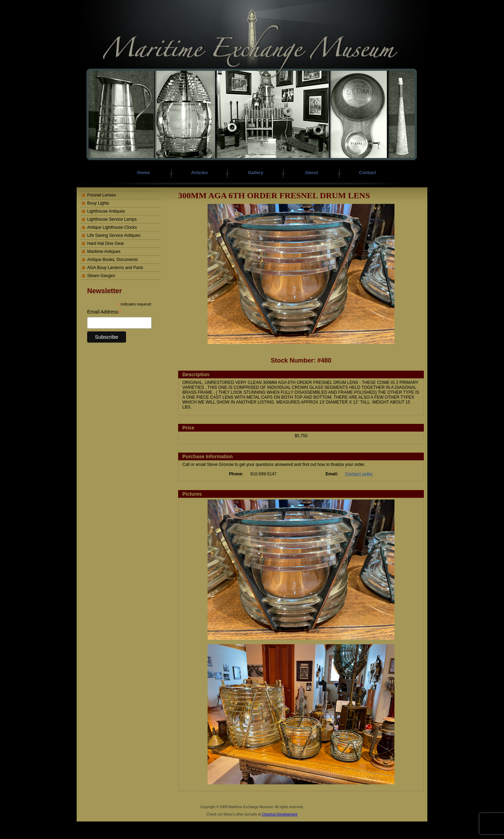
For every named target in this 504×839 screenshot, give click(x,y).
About (311, 173)
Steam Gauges (101, 276)
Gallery (255, 173)
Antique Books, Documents (113, 260)
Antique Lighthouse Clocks (112, 227)
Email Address (104, 312)
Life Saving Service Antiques (114, 235)
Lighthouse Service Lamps (112, 219)
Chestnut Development (280, 814)
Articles (199, 173)
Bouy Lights (98, 203)
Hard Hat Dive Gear (106, 243)
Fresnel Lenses (101, 195)
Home (143, 173)
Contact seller (359, 474)
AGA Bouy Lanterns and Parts (115, 268)
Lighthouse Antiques (106, 211)
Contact (367, 173)
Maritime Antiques (104, 252)
